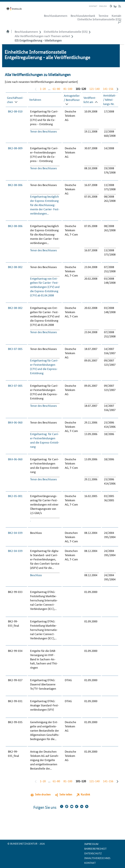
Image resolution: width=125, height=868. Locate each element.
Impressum (91, 844)
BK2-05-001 (15, 496)
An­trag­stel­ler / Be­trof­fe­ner (72, 97)
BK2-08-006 (15, 185)
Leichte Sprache (111, 6)
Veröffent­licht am (90, 99)
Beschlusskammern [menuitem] (56, 16)
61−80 (56, 89)
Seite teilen (66, 794)
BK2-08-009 (15, 148)
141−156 (108, 89)
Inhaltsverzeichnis (97, 858)
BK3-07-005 (15, 349)
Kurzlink (85, 794)
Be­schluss (36, 575)
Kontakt (93, 6)
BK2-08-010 (15, 111)
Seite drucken (43, 794)
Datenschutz (93, 853)
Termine (103, 16)
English (103, 6)
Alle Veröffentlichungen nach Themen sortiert (42, 36)
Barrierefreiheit (95, 849)
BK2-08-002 (15, 267)
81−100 (68, 89)
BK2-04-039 (15, 533)
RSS (120, 6)
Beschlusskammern (26, 31)
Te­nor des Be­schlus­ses (43, 131)
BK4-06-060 (15, 422)
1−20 (43, 89)
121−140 (94, 89)
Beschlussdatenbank (83, 16)
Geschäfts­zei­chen (15, 99)
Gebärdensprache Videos (115, 6)
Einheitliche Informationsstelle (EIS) (99, 19)
